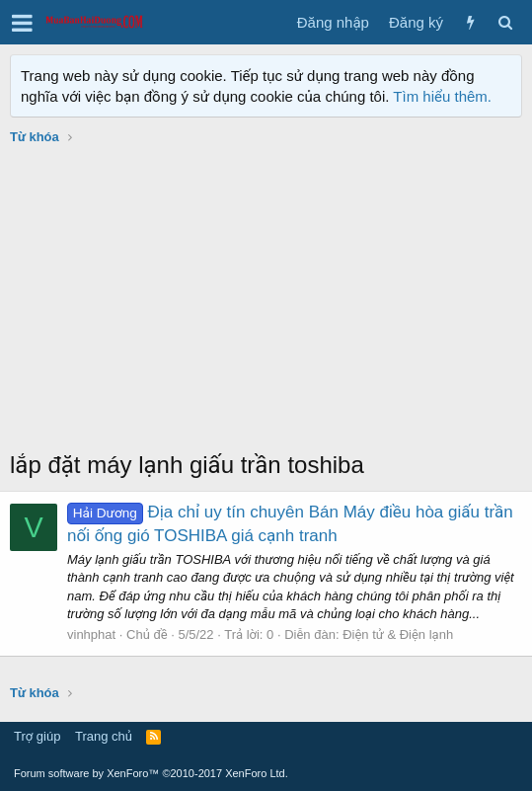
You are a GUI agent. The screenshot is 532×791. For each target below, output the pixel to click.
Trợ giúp (37, 736)
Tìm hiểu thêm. (442, 96)
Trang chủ (104, 736)
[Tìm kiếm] (505, 22)
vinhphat (91, 634)
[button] (22, 23)
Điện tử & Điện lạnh (398, 634)
